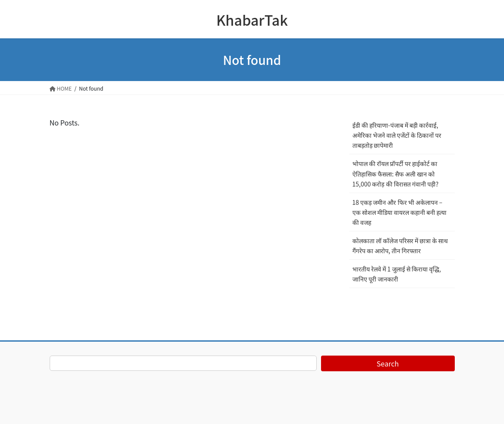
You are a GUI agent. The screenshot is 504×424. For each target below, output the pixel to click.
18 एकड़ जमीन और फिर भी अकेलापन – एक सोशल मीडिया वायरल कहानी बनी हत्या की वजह (400, 212)
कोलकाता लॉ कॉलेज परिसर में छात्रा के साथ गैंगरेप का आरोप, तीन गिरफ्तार (400, 246)
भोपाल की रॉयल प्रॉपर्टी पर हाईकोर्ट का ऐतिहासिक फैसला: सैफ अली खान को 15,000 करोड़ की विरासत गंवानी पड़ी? (396, 173)
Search (388, 363)
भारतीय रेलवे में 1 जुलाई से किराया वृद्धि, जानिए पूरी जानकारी (397, 274)
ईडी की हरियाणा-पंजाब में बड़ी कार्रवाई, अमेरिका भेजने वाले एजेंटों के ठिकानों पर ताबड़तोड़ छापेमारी (397, 135)
